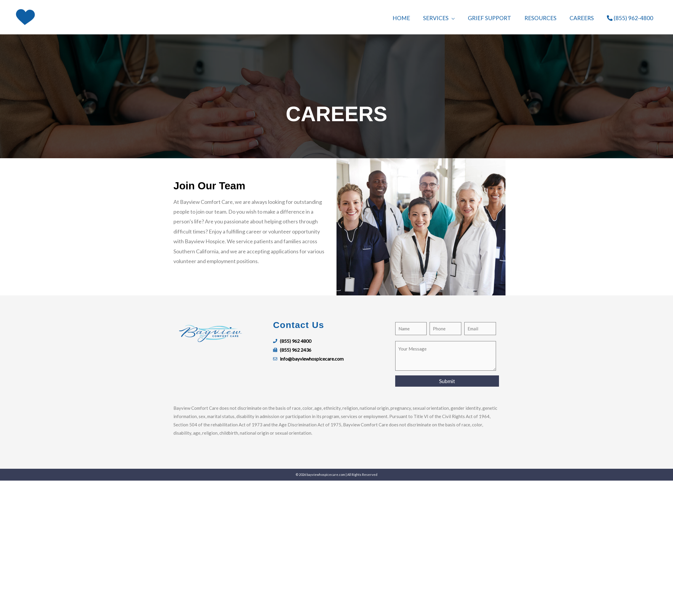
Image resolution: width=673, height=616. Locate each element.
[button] (444, 17)
